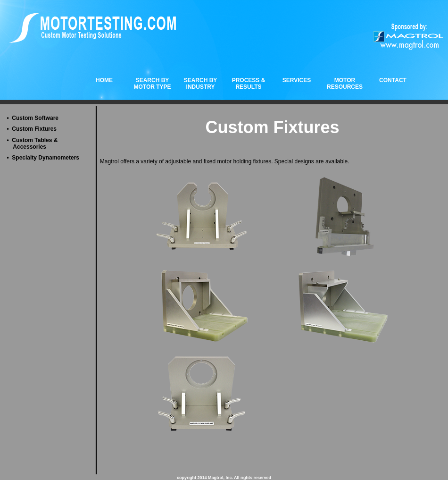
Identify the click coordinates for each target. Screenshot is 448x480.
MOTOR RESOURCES (345, 84)
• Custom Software (33, 118)
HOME (104, 80)
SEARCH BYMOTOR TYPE (152, 84)
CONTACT (393, 80)
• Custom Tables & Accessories (32, 143)
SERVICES (297, 80)
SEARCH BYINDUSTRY (201, 84)
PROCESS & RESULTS (249, 84)
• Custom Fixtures (32, 129)
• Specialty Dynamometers (43, 158)
